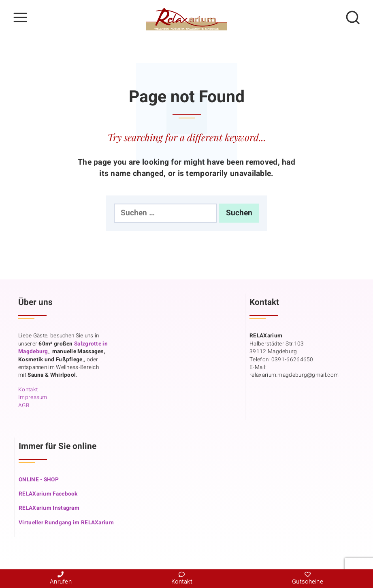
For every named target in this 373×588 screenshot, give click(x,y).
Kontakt (28, 390)
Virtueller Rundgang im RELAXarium (66, 523)
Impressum (33, 397)
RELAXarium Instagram (49, 508)
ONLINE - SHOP (39, 480)
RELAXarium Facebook (48, 494)
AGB (24, 406)
